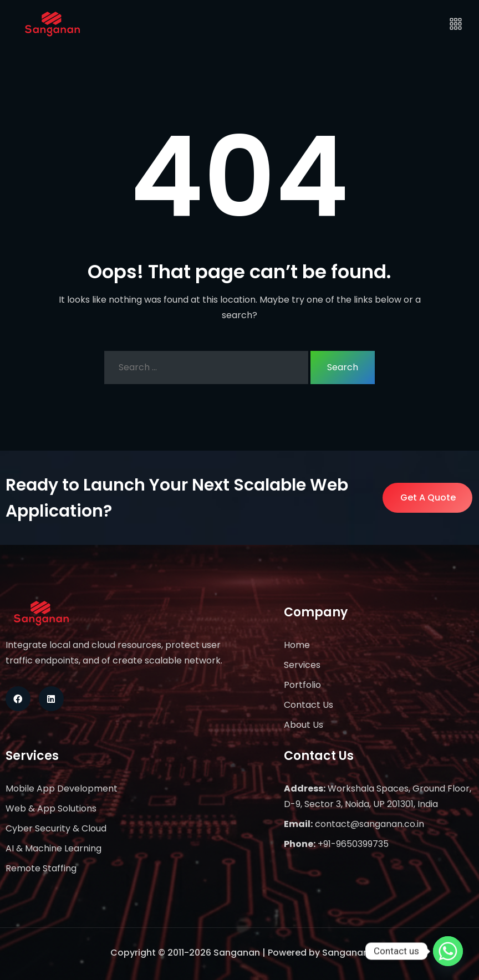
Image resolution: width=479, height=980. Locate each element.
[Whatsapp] (448, 951)
